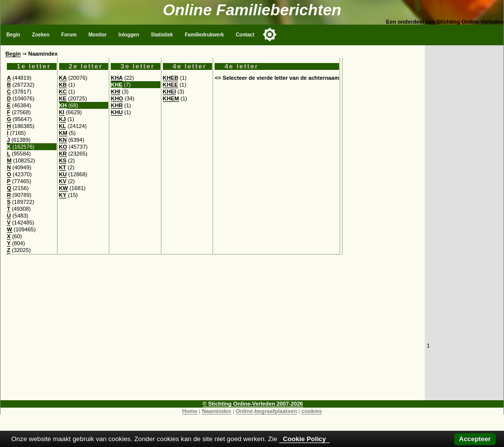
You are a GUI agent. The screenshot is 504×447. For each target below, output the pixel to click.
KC (63, 92)
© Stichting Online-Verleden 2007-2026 (253, 404)
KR (63, 154)
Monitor (98, 35)
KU (63, 174)
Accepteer (475, 439)
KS (63, 160)
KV (63, 181)
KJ (63, 119)
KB (63, 85)
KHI (115, 92)
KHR (117, 105)
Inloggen (129, 35)
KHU (117, 112)
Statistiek (162, 35)
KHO (117, 98)
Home (190, 411)
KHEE (171, 85)
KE (63, 98)
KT (63, 167)
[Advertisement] (213, 331)
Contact (245, 35)
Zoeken (41, 35)
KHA (117, 78)
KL (63, 126)
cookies (312, 411)
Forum (69, 35)
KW (64, 188)
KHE (117, 85)
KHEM (171, 98)
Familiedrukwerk (204, 35)
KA (63, 78)
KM (63, 133)
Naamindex (217, 411)
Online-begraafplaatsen (266, 411)
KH (63, 105)
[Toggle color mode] (270, 34)
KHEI (170, 92)
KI (62, 112)
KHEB (171, 78)
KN (63, 140)
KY (63, 195)
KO (63, 147)
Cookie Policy (304, 439)
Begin (13, 35)
